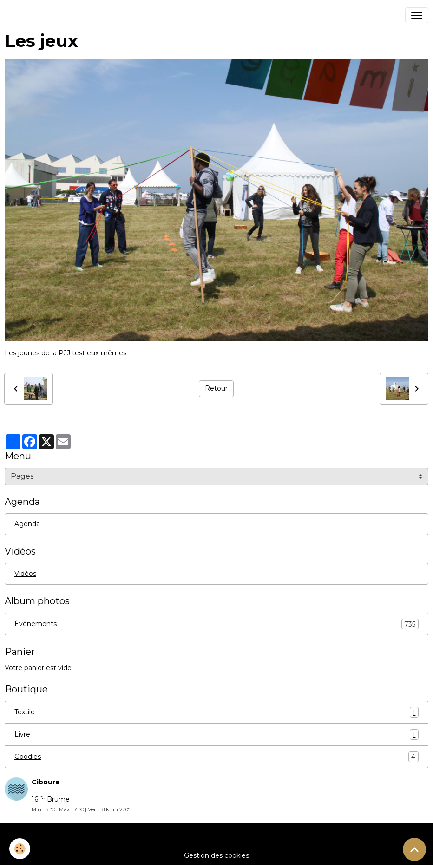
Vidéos (25, 574)
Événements (216, 624)
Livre (216, 734)
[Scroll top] (414, 849)
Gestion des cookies (216, 855)
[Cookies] (20, 849)
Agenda (27, 524)
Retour (216, 388)
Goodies (216, 757)
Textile (216, 712)
